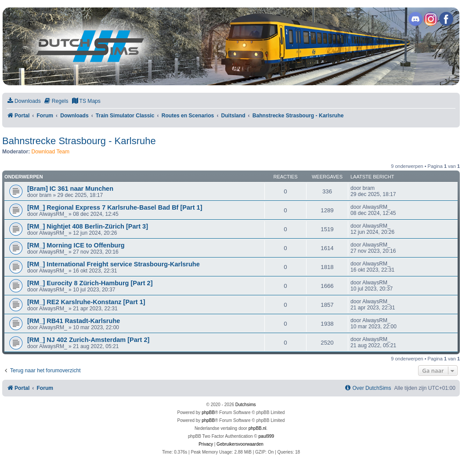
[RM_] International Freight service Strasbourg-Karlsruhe (114, 264)
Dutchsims (246, 405)
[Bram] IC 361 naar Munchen (70, 189)
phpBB (208, 412)
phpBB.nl (258, 428)
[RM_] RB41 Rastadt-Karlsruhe (74, 321)
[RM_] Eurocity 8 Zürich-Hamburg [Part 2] (90, 283)
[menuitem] (24, 101)
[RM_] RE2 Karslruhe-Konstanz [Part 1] (86, 302)
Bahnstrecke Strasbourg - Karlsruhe (79, 141)
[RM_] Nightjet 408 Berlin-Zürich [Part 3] (88, 226)
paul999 (267, 436)
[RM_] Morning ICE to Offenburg (76, 245)
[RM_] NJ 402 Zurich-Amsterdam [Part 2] (88, 340)
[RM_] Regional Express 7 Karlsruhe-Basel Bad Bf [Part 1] (115, 207)
